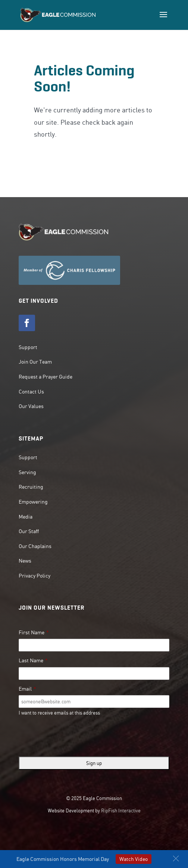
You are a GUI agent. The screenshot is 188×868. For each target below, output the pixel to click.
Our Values (31, 406)
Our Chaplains (35, 546)
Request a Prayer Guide (46, 377)
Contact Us (31, 392)
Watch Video (134, 859)
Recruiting (31, 487)
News (25, 561)
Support (28, 347)
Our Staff (29, 531)
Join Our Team (35, 362)
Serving (27, 472)
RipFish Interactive (121, 811)
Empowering (33, 502)
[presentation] (75, 736)
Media (26, 517)
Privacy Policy (35, 576)
